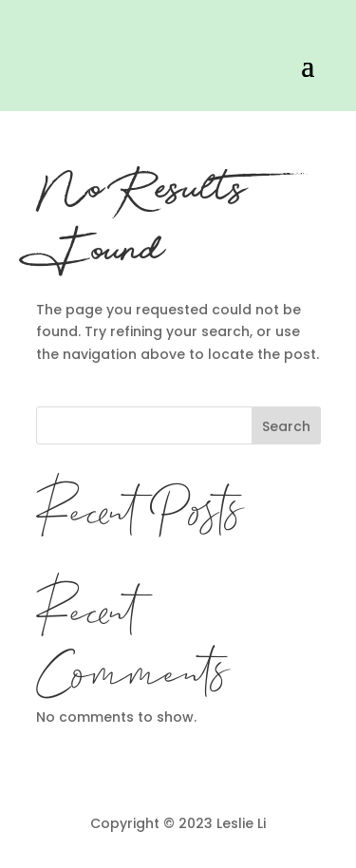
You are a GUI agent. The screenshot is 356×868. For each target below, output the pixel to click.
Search (286, 426)
